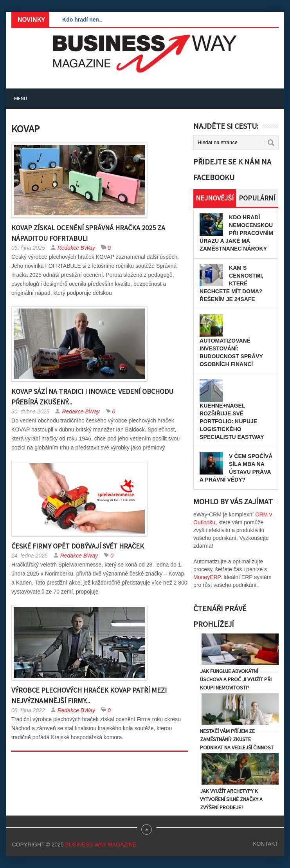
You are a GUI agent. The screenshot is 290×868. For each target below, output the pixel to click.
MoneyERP (207, 577)
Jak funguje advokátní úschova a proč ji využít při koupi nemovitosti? (236, 679)
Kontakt (266, 844)
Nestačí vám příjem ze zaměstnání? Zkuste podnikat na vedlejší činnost (237, 739)
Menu (21, 98)
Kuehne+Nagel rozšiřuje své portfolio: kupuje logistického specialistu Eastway (232, 421)
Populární (257, 198)
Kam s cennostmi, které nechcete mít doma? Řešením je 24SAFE (231, 283)
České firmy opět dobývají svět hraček (78, 546)
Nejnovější (215, 198)
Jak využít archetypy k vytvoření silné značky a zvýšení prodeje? (231, 799)
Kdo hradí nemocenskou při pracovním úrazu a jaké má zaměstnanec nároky (236, 233)
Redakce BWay (76, 248)
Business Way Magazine (101, 845)
